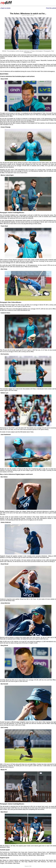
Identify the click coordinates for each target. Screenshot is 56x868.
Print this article (51, 8)
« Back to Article (5, 8)
